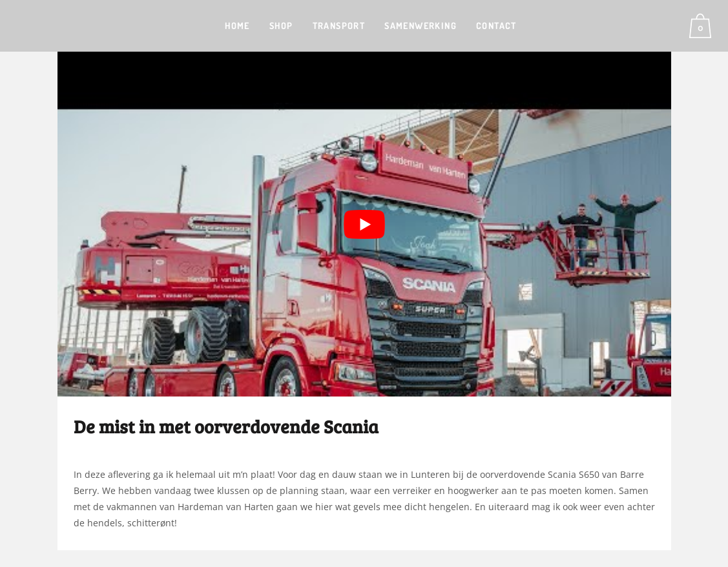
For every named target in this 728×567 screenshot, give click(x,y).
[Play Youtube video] (364, 224)
